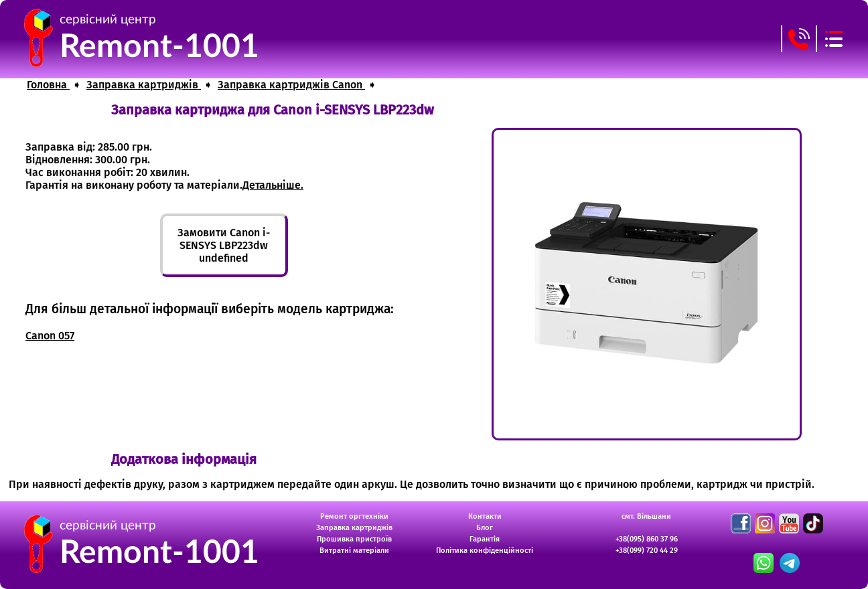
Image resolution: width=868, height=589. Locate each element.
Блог (485, 528)
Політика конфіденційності (485, 551)
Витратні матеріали (354, 551)
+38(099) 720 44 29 (647, 551)
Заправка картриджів (354, 528)
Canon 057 (50, 336)
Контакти (485, 516)
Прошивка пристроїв (354, 539)
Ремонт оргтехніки (354, 516)
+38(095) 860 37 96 (647, 539)
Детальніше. (273, 185)
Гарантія (485, 539)
